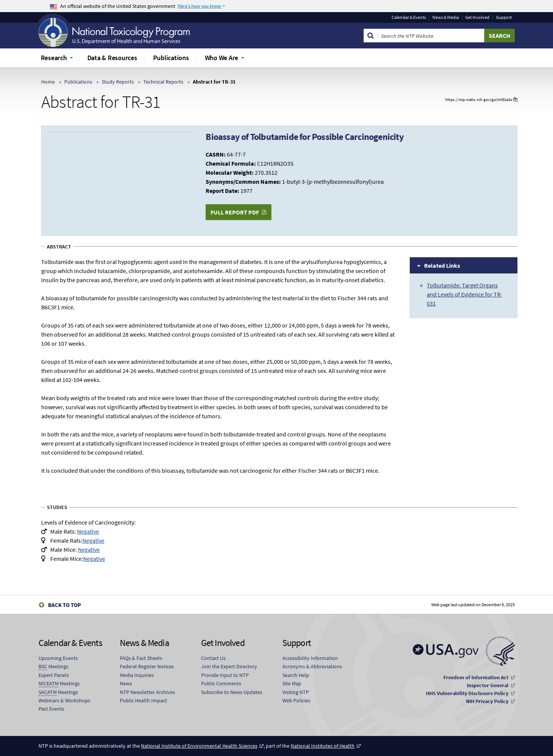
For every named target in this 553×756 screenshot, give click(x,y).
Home (48, 82)
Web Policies (296, 700)
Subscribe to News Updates (232, 692)
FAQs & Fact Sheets (141, 658)
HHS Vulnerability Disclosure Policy (467, 693)
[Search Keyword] (431, 36)
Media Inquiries (137, 675)
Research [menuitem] (54, 58)
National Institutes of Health (323, 746)
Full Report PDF (235, 212)
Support (504, 17)
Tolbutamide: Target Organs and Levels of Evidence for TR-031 (464, 294)
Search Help (296, 675)
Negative (88, 531)
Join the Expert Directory (229, 666)
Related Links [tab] (442, 265)
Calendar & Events (409, 17)
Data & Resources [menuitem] (112, 58)
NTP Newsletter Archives (147, 692)
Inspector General (488, 685)
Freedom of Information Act (476, 677)
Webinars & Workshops (64, 700)
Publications (78, 82)
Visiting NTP (296, 692)
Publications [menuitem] (171, 58)
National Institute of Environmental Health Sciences (199, 746)
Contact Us (213, 658)
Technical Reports (163, 82)
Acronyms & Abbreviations (312, 666)
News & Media (446, 17)
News (126, 683)
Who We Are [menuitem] (222, 58)
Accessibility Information (310, 658)
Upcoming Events (58, 658)
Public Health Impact (143, 700)
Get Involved (477, 17)
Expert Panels (54, 675)
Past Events (51, 709)
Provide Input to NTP (225, 675)
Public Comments (221, 683)
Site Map (292, 683)
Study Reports (118, 82)
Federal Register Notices (147, 666)
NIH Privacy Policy (487, 701)
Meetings (53, 667)
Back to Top (64, 605)
